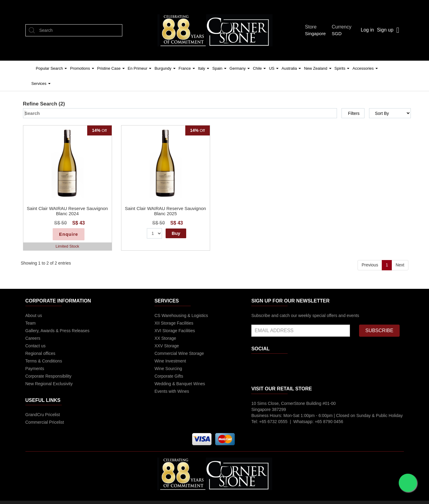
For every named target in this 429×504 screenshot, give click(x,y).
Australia (291, 68)
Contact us (36, 346)
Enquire (69, 234)
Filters (354, 113)
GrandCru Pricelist (43, 415)
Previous (370, 265)
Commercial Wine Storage (179, 353)
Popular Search (51, 68)
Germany (240, 68)
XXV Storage (167, 346)
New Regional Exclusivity (49, 384)
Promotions (82, 68)
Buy (176, 233)
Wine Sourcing (168, 369)
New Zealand (318, 68)
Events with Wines (172, 391)
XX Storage (165, 338)
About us (34, 315)
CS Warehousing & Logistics (181, 315)
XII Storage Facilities (174, 323)
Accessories (365, 68)
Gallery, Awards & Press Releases (58, 331)
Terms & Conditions (44, 361)
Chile (259, 68)
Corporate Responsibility (49, 376)
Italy (204, 68)
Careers (33, 338)
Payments (35, 369)
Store (312, 27)
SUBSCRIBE (379, 330)
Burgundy (165, 68)
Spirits (342, 68)
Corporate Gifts (169, 376)
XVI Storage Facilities (175, 331)
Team (31, 323)
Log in (367, 30)
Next (400, 265)
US (274, 68)
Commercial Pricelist (45, 422)
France (187, 68)
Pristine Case (111, 68)
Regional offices (40, 353)
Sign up (385, 30)
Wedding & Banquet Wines (180, 384)
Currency (343, 27)
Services (41, 83)
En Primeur (140, 68)
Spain (219, 68)
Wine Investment (170, 361)
